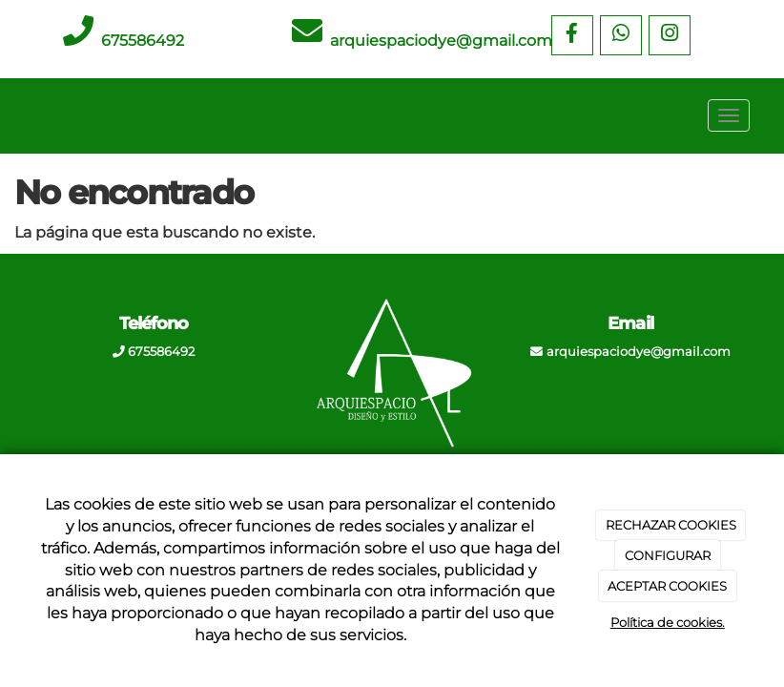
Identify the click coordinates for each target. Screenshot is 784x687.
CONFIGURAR (668, 555)
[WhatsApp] (621, 35)
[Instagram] (670, 35)
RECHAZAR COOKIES (671, 525)
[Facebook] (572, 35)
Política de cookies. (668, 622)
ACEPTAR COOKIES (667, 586)
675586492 (143, 41)
